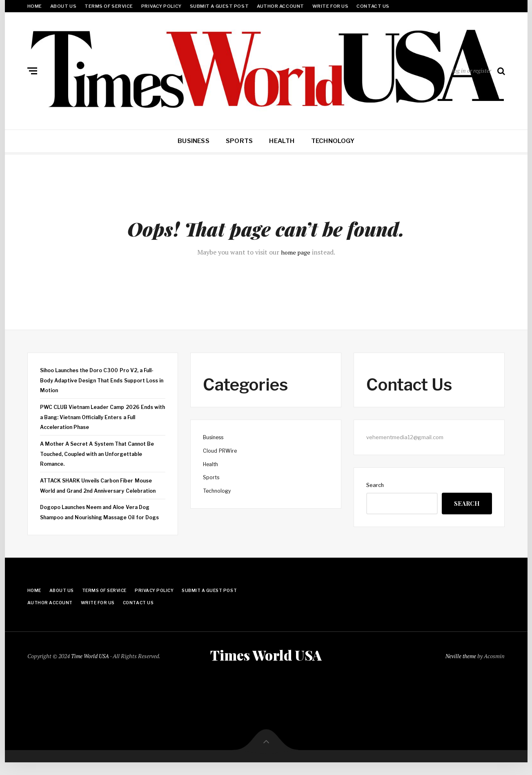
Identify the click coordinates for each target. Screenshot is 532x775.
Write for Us (331, 6)
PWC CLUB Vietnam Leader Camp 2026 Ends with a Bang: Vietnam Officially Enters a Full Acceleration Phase (100, 417)
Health (282, 141)
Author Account (280, 6)
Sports (239, 141)
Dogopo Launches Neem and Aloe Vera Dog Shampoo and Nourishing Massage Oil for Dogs (98, 517)
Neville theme (460, 667)
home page (295, 252)
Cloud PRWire (221, 451)
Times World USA (266, 666)
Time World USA (91, 667)
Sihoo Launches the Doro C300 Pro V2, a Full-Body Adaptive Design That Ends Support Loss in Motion (101, 380)
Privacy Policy (161, 6)
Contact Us (373, 6)
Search (375, 485)
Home (35, 6)
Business (194, 141)
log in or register (472, 70)
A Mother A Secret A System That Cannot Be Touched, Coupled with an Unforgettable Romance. (101, 454)
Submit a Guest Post (219, 6)
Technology (333, 141)
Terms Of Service (109, 6)
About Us (63, 6)
